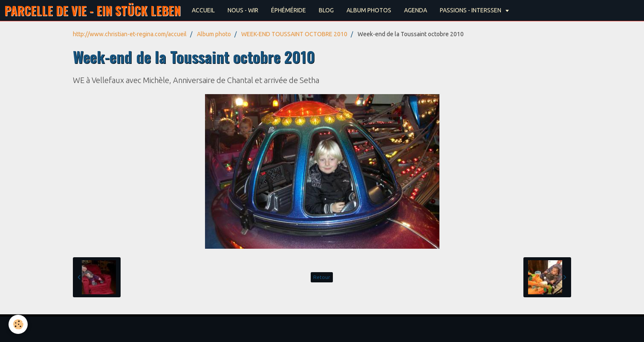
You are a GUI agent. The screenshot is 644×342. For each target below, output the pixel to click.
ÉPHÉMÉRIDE (289, 10)
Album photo (214, 34)
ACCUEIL (203, 10)
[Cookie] (18, 324)
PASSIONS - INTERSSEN (471, 10)
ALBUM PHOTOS (369, 10)
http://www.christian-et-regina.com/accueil (130, 34)
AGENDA (416, 10)
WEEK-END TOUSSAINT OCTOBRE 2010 (294, 34)
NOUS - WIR (243, 10)
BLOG (326, 10)
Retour (322, 277)
